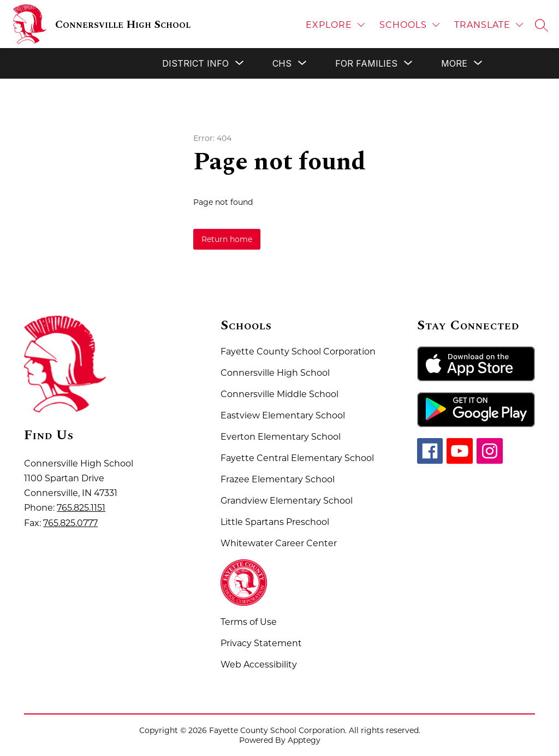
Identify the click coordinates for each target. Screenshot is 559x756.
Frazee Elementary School (278, 479)
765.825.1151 (81, 508)
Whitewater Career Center (279, 543)
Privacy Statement (261, 643)
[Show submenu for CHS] (282, 63)
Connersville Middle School (279, 394)
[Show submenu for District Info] (195, 63)
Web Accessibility (259, 665)
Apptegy (304, 740)
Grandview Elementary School (287, 501)
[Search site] (542, 25)
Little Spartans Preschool (275, 522)
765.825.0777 (70, 523)
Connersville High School (275, 373)
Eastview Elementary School (283, 415)
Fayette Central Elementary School (297, 458)
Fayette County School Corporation (298, 352)
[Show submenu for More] (454, 63)
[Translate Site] (489, 25)
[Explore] (335, 25)
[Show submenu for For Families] (366, 63)
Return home (227, 239)
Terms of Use (249, 622)
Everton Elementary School (281, 437)
